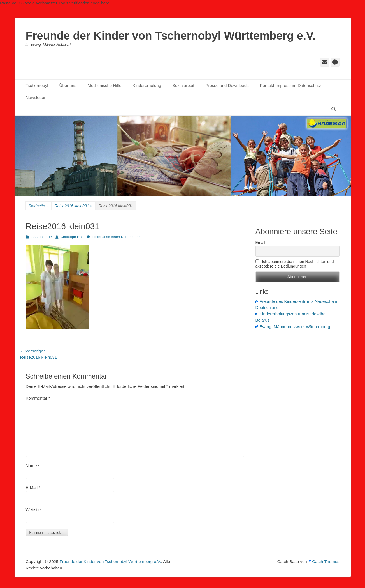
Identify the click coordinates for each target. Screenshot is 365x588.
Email (260, 243)
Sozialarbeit (183, 85)
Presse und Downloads (227, 85)
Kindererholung (147, 85)
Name (33, 466)
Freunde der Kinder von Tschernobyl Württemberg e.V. (171, 36)
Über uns (68, 85)
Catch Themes (324, 562)
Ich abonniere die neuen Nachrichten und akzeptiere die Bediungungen (295, 264)
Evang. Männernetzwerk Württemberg (293, 327)
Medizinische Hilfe (104, 85)
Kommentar (38, 398)
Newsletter (36, 97)
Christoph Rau (72, 237)
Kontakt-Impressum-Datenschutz (290, 85)
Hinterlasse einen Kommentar (116, 237)
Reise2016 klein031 (73, 206)
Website (33, 510)
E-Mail (33, 487)
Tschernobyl (37, 85)
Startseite (39, 206)
